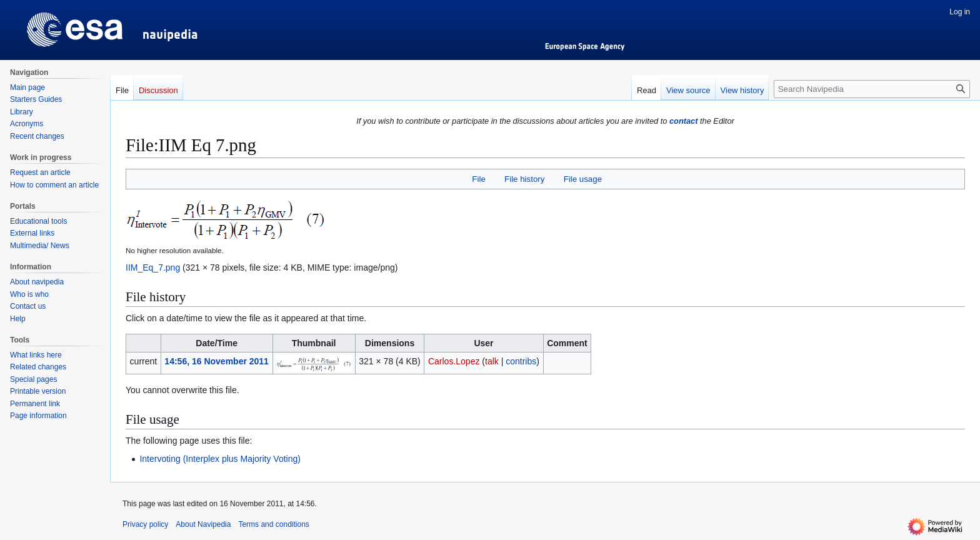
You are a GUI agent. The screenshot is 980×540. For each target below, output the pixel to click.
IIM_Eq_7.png (153, 267)
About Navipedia (203, 524)
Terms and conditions (273, 524)
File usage (583, 179)
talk (492, 361)
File (478, 179)
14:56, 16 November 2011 (217, 361)
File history (524, 179)
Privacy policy (145, 524)
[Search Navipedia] (872, 89)
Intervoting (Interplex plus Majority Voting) (220, 459)
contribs (521, 361)
